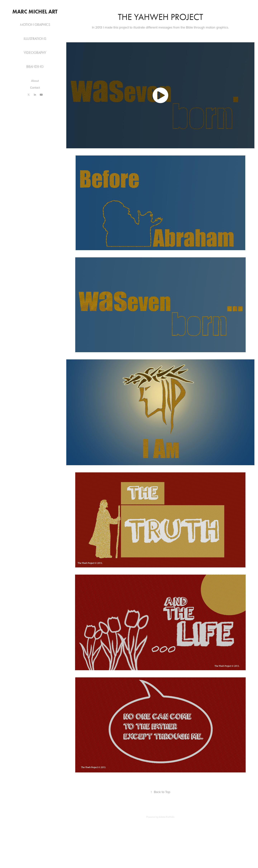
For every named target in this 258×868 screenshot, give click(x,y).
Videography (35, 53)
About (35, 81)
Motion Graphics (35, 25)
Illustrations (35, 39)
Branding (35, 67)
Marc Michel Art (35, 12)
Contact (35, 88)
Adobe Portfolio (167, 817)
